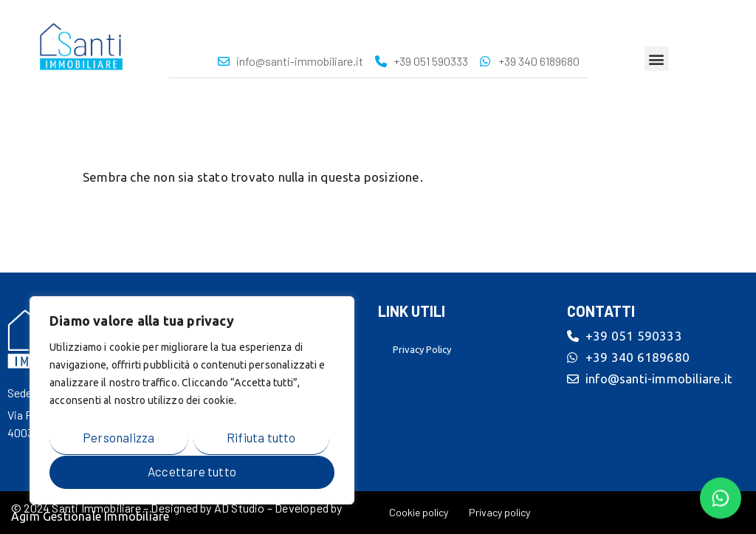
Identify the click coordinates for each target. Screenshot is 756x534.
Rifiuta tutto (261, 438)
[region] (192, 401)
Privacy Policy (422, 349)
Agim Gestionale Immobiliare (90, 516)
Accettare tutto (192, 471)
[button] (657, 59)
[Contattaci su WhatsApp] (721, 497)
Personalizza (118, 438)
